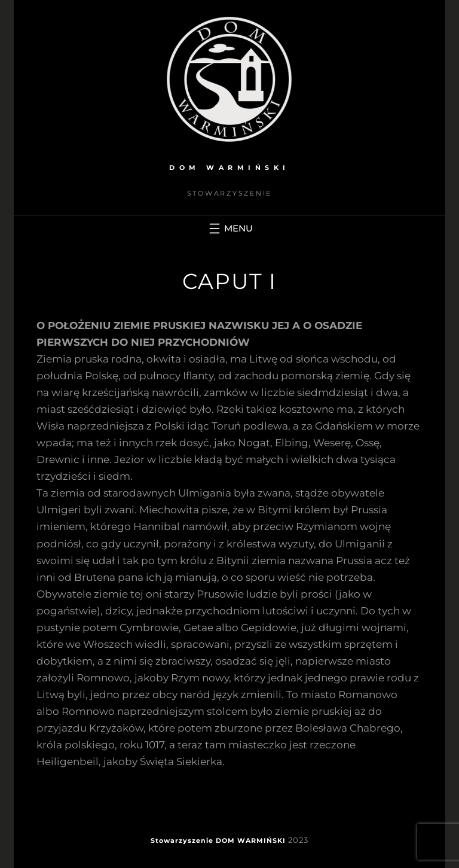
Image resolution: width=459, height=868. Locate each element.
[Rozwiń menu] (229, 229)
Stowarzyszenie (182, 840)
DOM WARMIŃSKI (229, 167)
